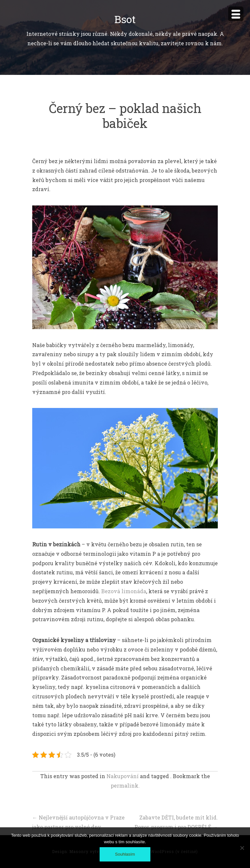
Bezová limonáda (124, 591)
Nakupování (123, 776)
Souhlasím (125, 854)
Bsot (125, 19)
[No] (242, 848)
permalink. (125, 785)
